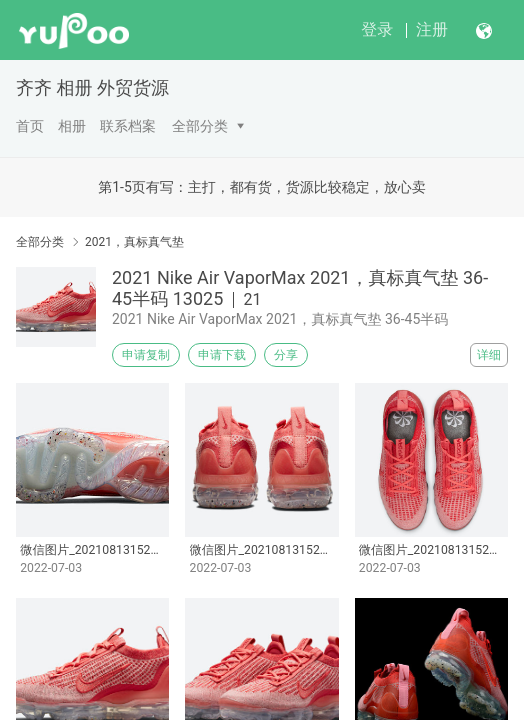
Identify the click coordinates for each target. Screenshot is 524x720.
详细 (489, 355)
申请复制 (146, 355)
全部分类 (200, 126)
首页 (30, 126)
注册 (432, 29)
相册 (72, 126)
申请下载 (222, 355)
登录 (377, 29)
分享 (286, 355)
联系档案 (128, 126)
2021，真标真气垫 (134, 242)
